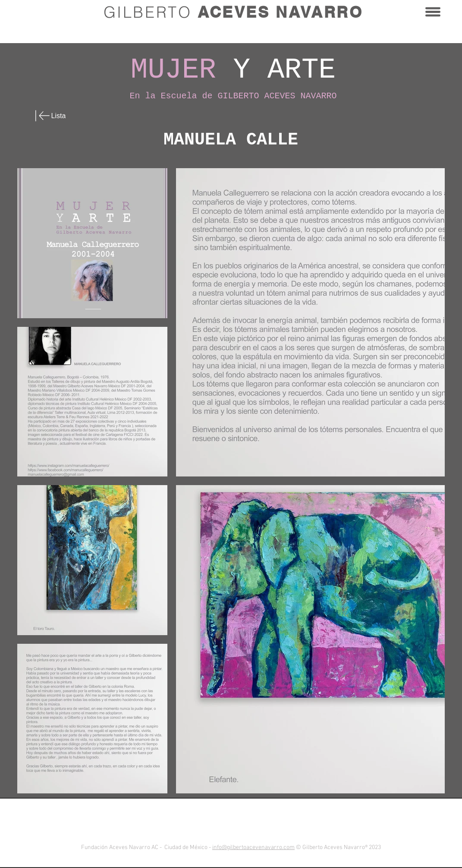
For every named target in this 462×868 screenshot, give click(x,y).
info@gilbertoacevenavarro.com (253, 848)
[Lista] (57, 116)
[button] (433, 12)
